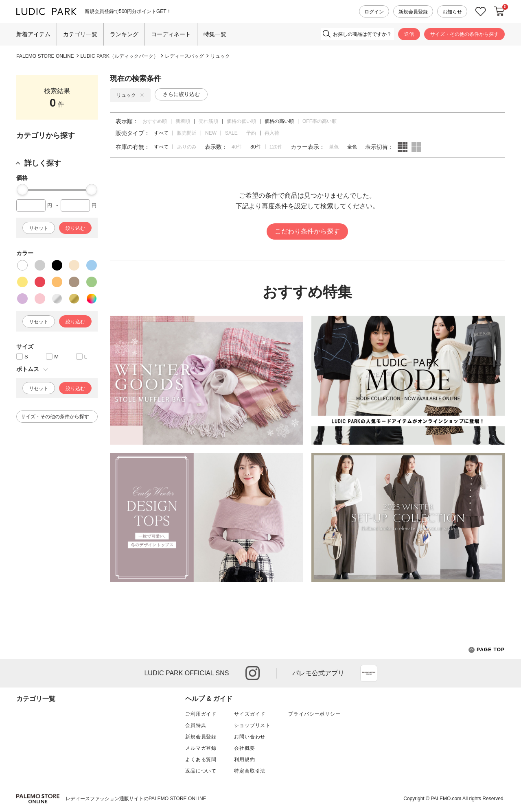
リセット (39, 228)
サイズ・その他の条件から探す (464, 34)
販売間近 (187, 133)
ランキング (124, 34)
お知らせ (452, 12)
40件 (237, 147)
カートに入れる (499, 11)
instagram (253, 673)
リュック (220, 56)
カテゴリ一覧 (80, 34)
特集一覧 (215, 34)
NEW (211, 133)
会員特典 (196, 725)
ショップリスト (252, 725)
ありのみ (187, 147)
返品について (201, 771)
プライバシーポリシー (314, 714)
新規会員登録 (413, 12)
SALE (231, 133)
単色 (334, 147)
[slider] (22, 190)
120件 (276, 147)
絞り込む (75, 228)
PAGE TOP (487, 650)
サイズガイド (250, 714)
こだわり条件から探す (307, 231)
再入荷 (272, 133)
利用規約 (244, 760)
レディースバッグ (184, 56)
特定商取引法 (250, 771)
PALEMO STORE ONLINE (45, 56)
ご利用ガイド (201, 714)
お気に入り (481, 12)
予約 (251, 133)
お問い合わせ (250, 737)
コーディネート (171, 34)
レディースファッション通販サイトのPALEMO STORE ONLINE (136, 799)
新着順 (183, 121)
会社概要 (244, 748)
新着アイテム (33, 34)
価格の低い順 (241, 121)
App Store (369, 673)
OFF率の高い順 (320, 121)
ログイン (374, 12)
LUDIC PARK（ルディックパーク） (119, 56)
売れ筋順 (208, 121)
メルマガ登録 (201, 748)
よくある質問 (201, 760)
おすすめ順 (155, 121)
